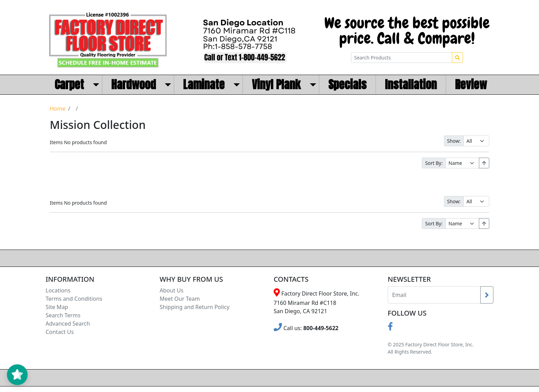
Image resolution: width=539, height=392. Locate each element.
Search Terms (63, 315)
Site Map (57, 307)
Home (58, 109)
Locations (58, 290)
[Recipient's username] (434, 295)
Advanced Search (68, 324)
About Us (172, 290)
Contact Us (60, 332)
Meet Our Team (180, 299)
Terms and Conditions (74, 299)
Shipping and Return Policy (195, 307)
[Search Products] (402, 58)
